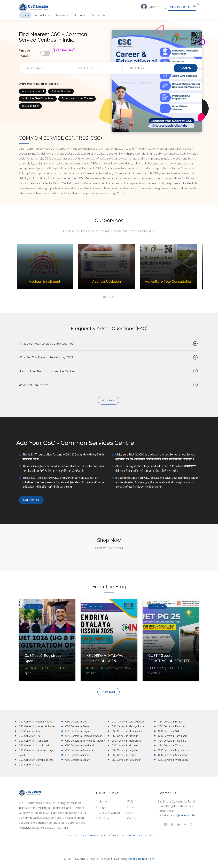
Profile (131, 807)
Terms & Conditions (89, 835)
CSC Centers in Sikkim (170, 731)
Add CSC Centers (110, 813)
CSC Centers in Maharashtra (127, 731)
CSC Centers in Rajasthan (172, 726)
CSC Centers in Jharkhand (79, 746)
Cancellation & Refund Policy (140, 835)
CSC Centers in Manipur (125, 736)
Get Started (31, 500)
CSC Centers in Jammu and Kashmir (85, 741)
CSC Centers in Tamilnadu (172, 736)
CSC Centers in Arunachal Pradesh (38, 726)
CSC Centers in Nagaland (125, 750)
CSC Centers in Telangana (172, 741)
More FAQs (108, 401)
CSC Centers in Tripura (170, 746)
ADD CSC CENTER (182, 7)
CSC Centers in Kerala (77, 755)
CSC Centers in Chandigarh (34, 741)
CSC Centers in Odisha (124, 755)
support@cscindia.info (181, 815)
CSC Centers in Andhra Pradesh (36, 722)
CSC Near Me (63, 55)
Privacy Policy (71, 835)
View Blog (109, 692)
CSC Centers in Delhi (30, 765)
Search (186, 73)
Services (60, 15)
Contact (132, 818)
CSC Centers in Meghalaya (126, 741)
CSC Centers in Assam (31, 731)
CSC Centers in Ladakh (78, 760)
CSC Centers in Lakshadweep (128, 722)
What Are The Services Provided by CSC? (109, 357)
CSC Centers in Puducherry (127, 760)
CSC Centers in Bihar (30, 736)
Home (25, 15)
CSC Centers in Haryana (78, 731)
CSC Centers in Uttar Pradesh (174, 750)
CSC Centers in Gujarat (78, 726)
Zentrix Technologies (141, 859)
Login (153, 7)
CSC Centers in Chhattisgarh (34, 746)
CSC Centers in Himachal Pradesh (84, 736)
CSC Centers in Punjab (170, 722)
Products (80, 15)
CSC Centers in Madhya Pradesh (129, 726)
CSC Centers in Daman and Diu (36, 760)
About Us (41, 15)
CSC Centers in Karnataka (79, 750)
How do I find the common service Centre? (109, 371)
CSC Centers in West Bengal (174, 760)
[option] (48, 269)
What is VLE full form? (109, 385)
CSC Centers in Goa (76, 722)
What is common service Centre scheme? (109, 344)
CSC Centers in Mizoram (125, 746)
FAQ (130, 802)
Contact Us (98, 15)
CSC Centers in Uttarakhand (173, 755)
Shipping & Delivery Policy (112, 835)
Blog (130, 813)
